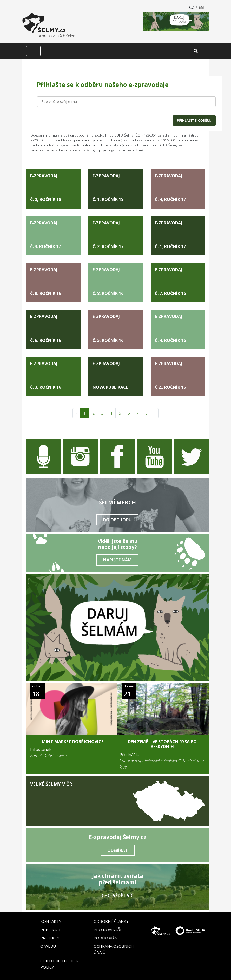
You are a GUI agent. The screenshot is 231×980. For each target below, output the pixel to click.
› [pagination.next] (155, 413)
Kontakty (51, 921)
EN (201, 7)
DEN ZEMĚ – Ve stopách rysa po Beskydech (162, 744)
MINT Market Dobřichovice (73, 742)
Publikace (51, 930)
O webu (48, 946)
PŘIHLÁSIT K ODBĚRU (194, 120)
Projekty (50, 938)
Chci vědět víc (118, 895)
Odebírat (118, 850)
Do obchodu (117, 520)
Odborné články (111, 921)
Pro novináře (108, 930)
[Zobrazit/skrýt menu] (33, 51)
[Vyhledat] (173, 51)
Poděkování (106, 938)
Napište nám (117, 560)
